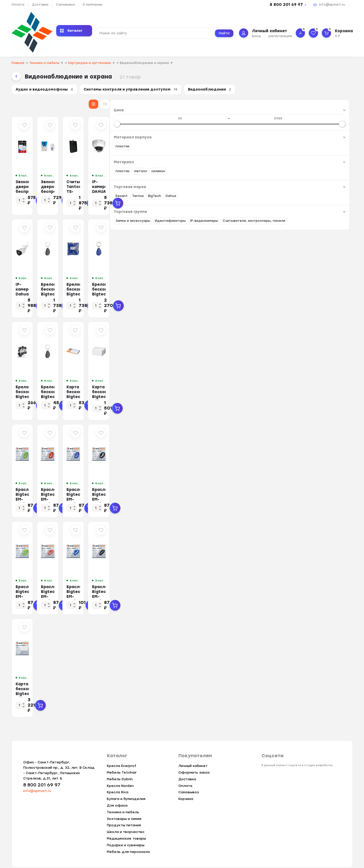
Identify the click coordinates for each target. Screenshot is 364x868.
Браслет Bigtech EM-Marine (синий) (252, 585)
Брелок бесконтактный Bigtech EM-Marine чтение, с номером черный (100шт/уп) (190, 293)
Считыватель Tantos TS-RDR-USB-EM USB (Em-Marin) (256, 191)
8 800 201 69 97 (286, 5)
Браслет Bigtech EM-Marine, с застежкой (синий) (252, 489)
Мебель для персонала (128, 845)
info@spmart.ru (332, 5)
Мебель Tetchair (122, 765)
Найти (224, 33)
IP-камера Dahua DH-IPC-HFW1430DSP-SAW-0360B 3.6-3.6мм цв (126, 290)
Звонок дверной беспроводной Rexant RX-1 (123, 191)
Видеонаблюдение (230, 90)
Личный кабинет (193, 759)
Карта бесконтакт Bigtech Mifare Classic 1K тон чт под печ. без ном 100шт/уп (319, 392)
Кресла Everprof (122, 759)
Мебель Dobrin (120, 772)
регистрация (280, 36)
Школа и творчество (126, 825)
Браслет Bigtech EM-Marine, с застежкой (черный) (317, 489)
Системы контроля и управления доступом (143, 90)
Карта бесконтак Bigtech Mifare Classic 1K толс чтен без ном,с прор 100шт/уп (124, 690)
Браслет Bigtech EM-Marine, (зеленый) (122, 585)
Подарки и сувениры (126, 838)
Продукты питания (124, 818)
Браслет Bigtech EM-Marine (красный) (187, 585)
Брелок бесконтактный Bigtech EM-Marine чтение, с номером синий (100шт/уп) (320, 293)
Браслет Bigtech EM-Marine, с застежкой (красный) (187, 489)
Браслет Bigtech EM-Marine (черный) (317, 585)
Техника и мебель (123, 805)
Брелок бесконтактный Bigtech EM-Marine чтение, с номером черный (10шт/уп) (125, 392)
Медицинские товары (126, 831)
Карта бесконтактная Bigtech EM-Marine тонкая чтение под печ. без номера (255, 392)
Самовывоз (65, 5)
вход (257, 36)
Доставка (40, 5)
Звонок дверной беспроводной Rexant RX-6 (188, 191)
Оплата (18, 5)
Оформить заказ (194, 765)
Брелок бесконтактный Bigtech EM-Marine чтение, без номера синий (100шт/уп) (255, 293)
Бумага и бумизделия (126, 792)
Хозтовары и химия (124, 812)
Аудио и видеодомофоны (48, 90)
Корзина (186, 792)
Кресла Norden (120, 779)
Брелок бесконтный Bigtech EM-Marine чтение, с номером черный (186, 392)
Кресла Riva (118, 785)
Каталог (71, 31)
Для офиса (117, 798)
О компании (92, 5)
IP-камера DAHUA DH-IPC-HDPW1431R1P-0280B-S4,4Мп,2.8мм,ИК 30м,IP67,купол (321, 193)
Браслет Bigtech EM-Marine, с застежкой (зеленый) (122, 489)
